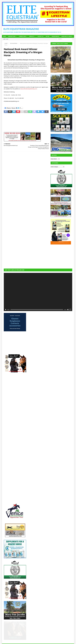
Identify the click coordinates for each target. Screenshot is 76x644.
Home (4, 36)
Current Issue (22, 36)
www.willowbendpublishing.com (29, 89)
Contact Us (40, 36)
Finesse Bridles (55, 36)
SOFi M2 (47, 36)
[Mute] (68, 310)
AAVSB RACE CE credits (67, 36)
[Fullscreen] (70, 310)
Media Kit (32, 36)
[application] (38, 292)
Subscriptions (12, 36)
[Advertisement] (62, 256)
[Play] (6, 310)
